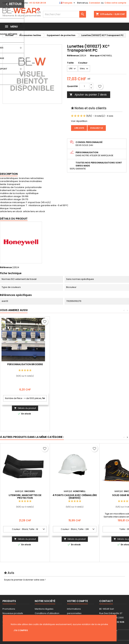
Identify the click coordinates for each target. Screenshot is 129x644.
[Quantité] (84, 86)
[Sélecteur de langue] (68, 3)
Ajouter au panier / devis (88, 95)
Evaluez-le (97, 128)
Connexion (94, 3)
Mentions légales (44, 609)
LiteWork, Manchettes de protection (25, 497)
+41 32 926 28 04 (37, 3)
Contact (7, 3)
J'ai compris (21, 630)
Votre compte (77, 601)
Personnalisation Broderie (75, 364)
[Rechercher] (64, 14)
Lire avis (79, 128)
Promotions (9, 609)
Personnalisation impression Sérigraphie (25, 366)
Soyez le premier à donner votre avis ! (25, 580)
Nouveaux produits (13, 613)
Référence (73, 56)
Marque (95, 56)
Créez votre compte (115, 3)
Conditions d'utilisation (47, 613)
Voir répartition (79, 121)
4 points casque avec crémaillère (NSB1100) (75, 497)
